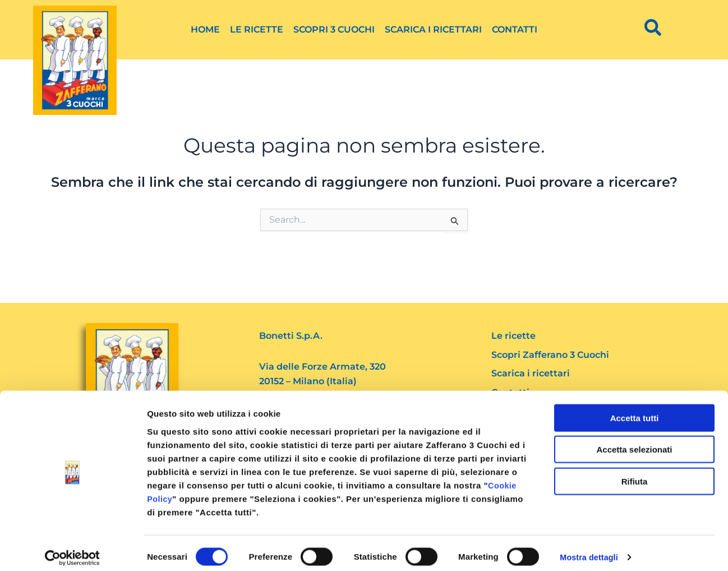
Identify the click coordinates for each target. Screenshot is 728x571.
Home (205, 29)
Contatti (515, 29)
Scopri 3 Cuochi (334, 29)
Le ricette (257, 29)
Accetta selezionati (634, 441)
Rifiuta (635, 473)
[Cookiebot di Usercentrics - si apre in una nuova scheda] (73, 549)
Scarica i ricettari (433, 29)
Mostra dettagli (590, 549)
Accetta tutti (635, 409)
